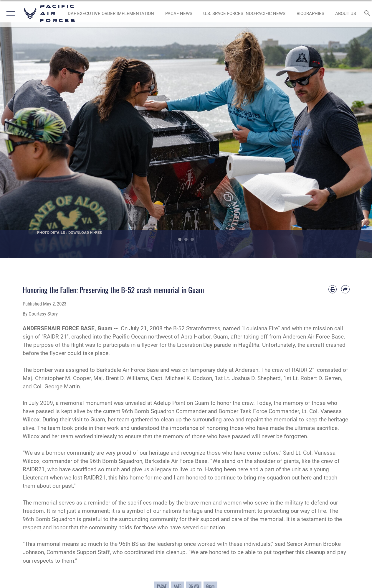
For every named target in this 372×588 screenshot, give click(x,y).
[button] (10, 14)
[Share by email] (345, 289)
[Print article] (333, 289)
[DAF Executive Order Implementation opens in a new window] (111, 14)
